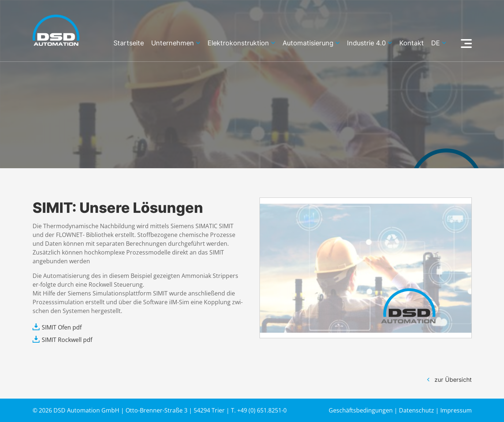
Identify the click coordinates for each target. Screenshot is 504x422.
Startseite (129, 43)
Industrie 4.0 (366, 43)
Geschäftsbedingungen (361, 410)
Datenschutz (417, 410)
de (436, 43)
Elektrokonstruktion (238, 43)
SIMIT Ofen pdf (62, 327)
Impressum (456, 410)
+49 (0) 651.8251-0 (262, 410)
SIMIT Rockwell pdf (67, 340)
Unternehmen (173, 43)
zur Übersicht (453, 380)
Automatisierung (308, 43)
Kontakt (412, 43)
